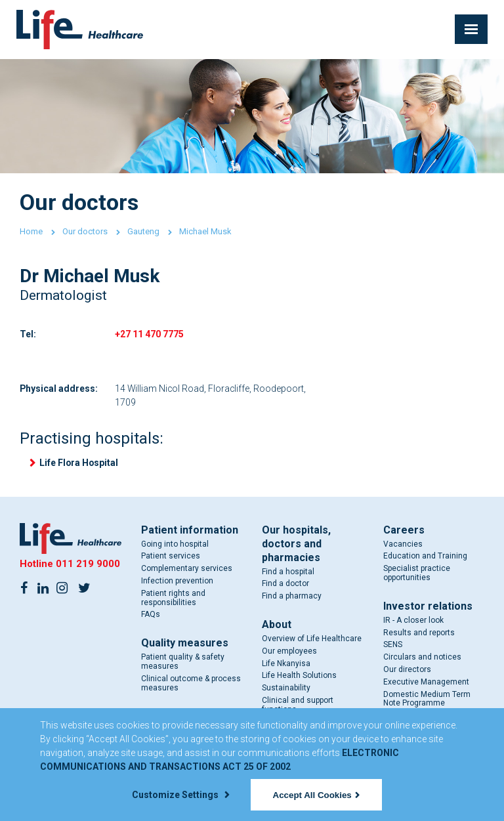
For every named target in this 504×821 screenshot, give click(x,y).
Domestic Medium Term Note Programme (427, 700)
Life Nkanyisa (286, 664)
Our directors (407, 671)
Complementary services (187, 570)
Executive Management (426, 683)
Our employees (289, 652)
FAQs (151, 616)
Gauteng (143, 231)
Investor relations (428, 607)
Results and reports (419, 633)
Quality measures (185, 644)
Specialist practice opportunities (417, 574)
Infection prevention (177, 582)
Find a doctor (285, 585)
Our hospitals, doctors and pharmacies (296, 544)
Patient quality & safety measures (183, 663)
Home (31, 231)
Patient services (171, 557)
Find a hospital (288, 572)
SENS (393, 646)
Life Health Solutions (299, 677)
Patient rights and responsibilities (173, 599)
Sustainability (286, 689)
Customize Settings (180, 795)
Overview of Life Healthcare (312, 640)
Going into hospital (175, 545)
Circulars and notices (422, 658)
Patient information (190, 531)
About (277, 626)
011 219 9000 (88, 565)
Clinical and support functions (298, 706)
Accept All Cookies (316, 795)
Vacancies (403, 545)
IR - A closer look (413, 621)
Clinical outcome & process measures (191, 684)
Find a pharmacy (292, 597)
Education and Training (425, 557)
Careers (404, 531)
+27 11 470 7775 (149, 334)
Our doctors (85, 231)
